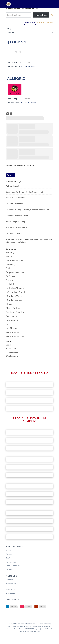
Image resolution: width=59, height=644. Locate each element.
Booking (10, 252)
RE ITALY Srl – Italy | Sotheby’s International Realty (27, 210)
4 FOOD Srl (17, 42)
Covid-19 (10, 264)
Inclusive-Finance (15, 288)
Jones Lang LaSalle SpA (16, 222)
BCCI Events (11, 594)
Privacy (9, 570)
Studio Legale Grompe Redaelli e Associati (25, 192)
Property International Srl (17, 228)
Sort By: (9, 29)
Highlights (11, 284)
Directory (30, 23)
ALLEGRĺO (16, 79)
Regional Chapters (15, 312)
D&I (8, 268)
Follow (14, 607)
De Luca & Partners (14, 204)
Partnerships (11, 562)
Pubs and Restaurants (29, 66)
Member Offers (14, 296)
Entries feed (11, 349)
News (9, 304)
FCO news (11, 276)
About (8, 550)
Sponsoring (12, 316)
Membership (11, 584)
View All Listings (45, 23)
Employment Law (15, 272)
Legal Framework (13, 566)
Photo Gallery (13, 308)
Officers (9, 554)
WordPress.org (12, 356)
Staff (8, 558)
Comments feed (13, 352)
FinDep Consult (12, 186)
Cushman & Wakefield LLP (17, 216)
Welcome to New (15, 336)
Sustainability (13, 320)
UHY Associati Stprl (14, 233)
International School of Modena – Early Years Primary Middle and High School (29, 241)
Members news (14, 300)
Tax (8, 324)
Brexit (9, 256)
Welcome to (12, 332)
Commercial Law (15, 260)
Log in (8, 345)
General (10, 280)
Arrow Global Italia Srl (15, 198)
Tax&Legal (12, 328)
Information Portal (15, 292)
